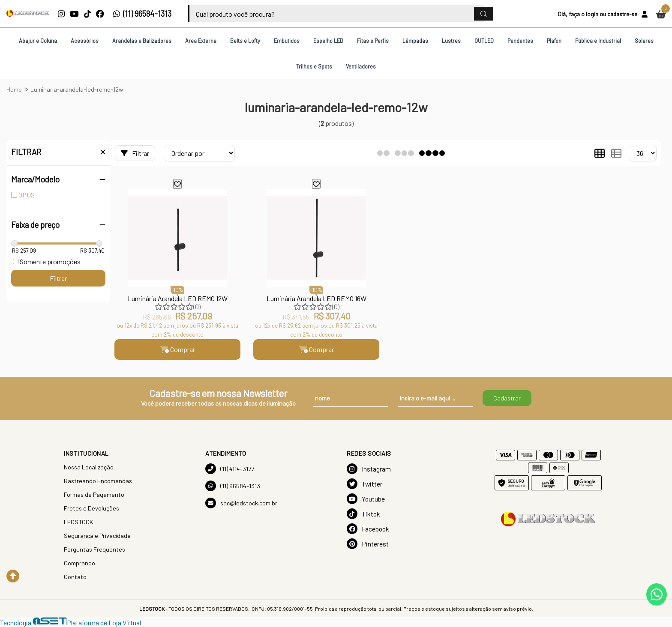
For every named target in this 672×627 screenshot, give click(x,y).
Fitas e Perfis (373, 41)
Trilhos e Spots (314, 66)
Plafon (554, 41)
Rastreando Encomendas (98, 481)
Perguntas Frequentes (94, 549)
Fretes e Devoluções (91, 508)
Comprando (79, 563)
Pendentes (520, 41)
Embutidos (287, 41)
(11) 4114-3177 (230, 469)
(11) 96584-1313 (142, 14)
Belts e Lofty (245, 41)
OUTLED (484, 41)
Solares (644, 41)
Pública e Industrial (598, 41)
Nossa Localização (89, 467)
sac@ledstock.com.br (241, 503)
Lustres (451, 41)
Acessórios (85, 41)
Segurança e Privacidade (97, 536)
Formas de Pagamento (94, 494)
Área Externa (201, 41)
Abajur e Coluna (38, 41)
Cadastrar (507, 398)
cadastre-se (622, 14)
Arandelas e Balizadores (142, 41)
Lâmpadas (415, 41)
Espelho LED (328, 41)
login (592, 14)
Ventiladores (361, 66)
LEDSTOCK (78, 522)
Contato (75, 577)
